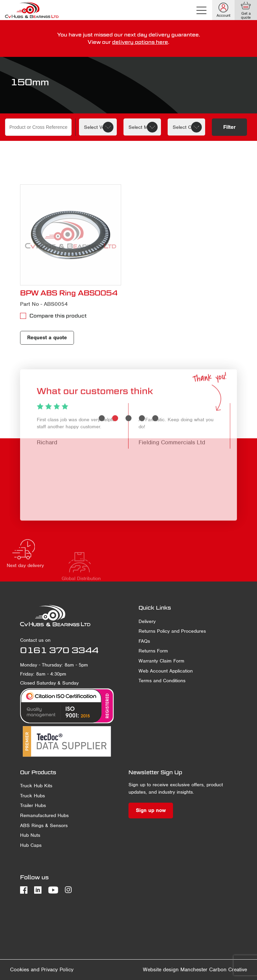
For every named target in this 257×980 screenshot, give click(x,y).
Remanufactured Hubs (44, 815)
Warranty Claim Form (161, 661)
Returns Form (153, 651)
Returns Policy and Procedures (172, 631)
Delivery (147, 621)
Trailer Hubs (33, 805)
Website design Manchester (175, 970)
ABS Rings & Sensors (44, 825)
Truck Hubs (32, 796)
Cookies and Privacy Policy (42, 970)
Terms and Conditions (162, 681)
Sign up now (151, 810)
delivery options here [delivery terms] (140, 42)
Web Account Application (166, 671)
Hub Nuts (30, 835)
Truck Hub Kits (36, 786)
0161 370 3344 (59, 650)
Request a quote (47, 338)
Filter (229, 127)
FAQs (144, 641)
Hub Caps (31, 845)
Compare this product (58, 316)
